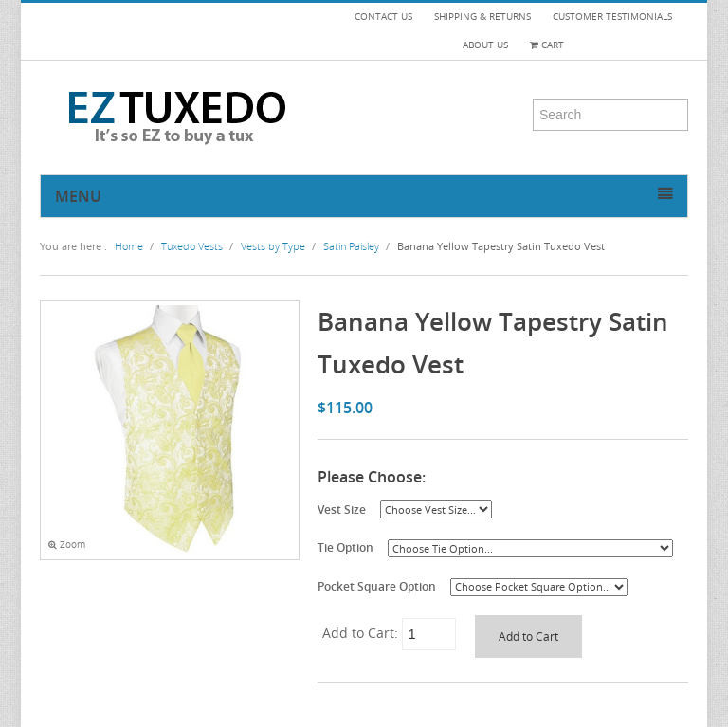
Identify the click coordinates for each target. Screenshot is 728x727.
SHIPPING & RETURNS (482, 17)
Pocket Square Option (377, 586)
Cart (547, 45)
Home (129, 246)
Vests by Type (273, 246)
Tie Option (346, 547)
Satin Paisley (351, 246)
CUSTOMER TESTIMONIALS (612, 17)
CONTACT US (383, 17)
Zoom (67, 545)
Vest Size (342, 509)
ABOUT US (485, 45)
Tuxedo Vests (192, 246)
